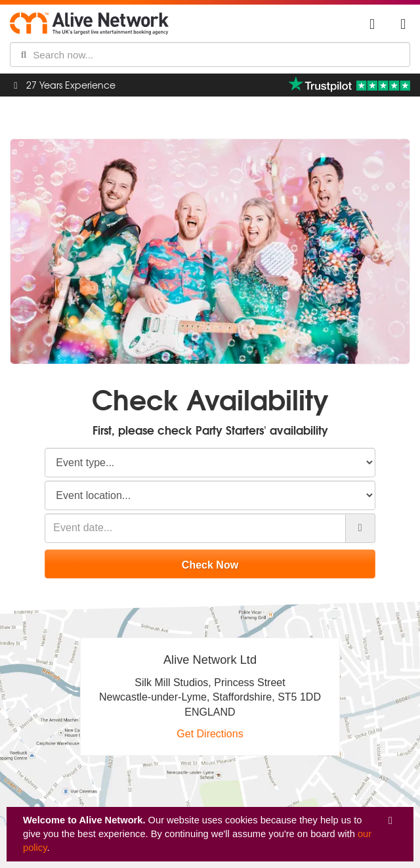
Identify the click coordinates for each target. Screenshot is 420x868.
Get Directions (210, 734)
